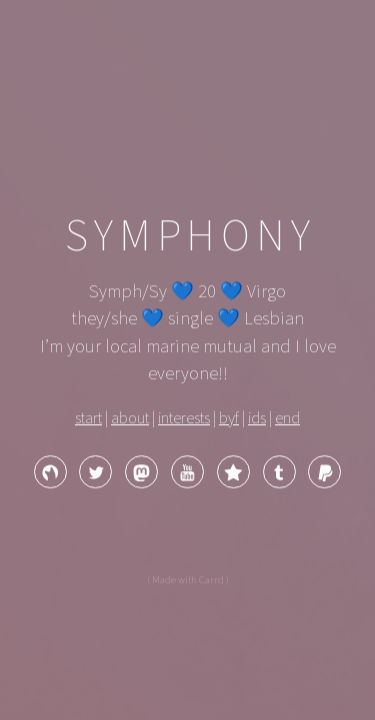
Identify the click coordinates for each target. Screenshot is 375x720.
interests (184, 418)
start (88, 418)
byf (229, 418)
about (130, 418)
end (287, 418)
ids (257, 418)
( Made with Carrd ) (188, 581)
